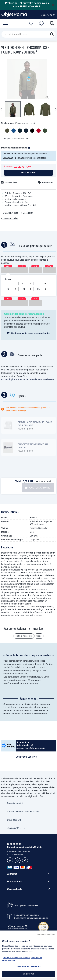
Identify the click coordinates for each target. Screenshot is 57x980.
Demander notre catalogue (26, 915)
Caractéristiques (10, 213)
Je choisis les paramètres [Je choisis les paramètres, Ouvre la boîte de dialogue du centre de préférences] (29, 966)
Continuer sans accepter (46, 934)
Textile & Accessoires (24, 636)
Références (47, 182)
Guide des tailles (10, 218)
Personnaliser (29, 173)
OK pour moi (28, 974)
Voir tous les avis (26, 757)
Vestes (39, 636)
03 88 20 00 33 (48, 15)
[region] (28, 955)
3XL (38, 289)
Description (28, 213)
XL (8, 289)
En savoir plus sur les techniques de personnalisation (28, 379)
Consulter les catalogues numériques (31, 918)
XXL (24, 289)
